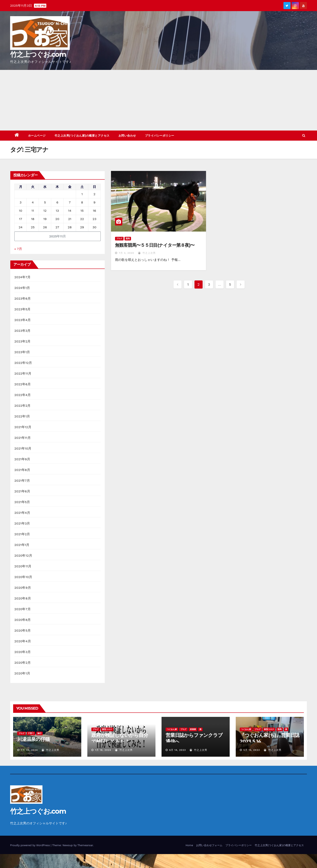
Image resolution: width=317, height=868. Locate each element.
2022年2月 (23, 406)
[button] (304, 135)
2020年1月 (22, 673)
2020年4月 (23, 641)
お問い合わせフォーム (209, 845)
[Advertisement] (158, 100)
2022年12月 (23, 363)
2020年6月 (23, 620)
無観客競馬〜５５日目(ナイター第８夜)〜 (155, 245)
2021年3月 (22, 523)
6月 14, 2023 (178, 750)
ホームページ (37, 136)
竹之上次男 (147, 253)
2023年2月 (23, 341)
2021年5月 (22, 502)
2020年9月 (23, 588)
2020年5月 (23, 630)
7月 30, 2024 (29, 750)
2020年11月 (23, 566)
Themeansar (85, 845)
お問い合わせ (127, 136)
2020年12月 (23, 556)
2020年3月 (23, 652)
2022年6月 (23, 384)
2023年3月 (23, 331)
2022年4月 (23, 395)
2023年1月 (22, 352)
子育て (31, 733)
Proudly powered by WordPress (30, 845)
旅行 (39, 733)
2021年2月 (22, 534)
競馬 (128, 239)
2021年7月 (22, 481)
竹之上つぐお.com (38, 54)
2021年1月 (22, 545)
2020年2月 (23, 663)
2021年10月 (23, 448)
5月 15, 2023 (252, 750)
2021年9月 (22, 459)
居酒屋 (193, 729)
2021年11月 (23, 438)
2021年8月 (22, 470)
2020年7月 (23, 609)
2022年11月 (23, 373)
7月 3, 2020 (126, 253)
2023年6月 (23, 299)
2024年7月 (22, 277)
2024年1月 (22, 288)
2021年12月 (23, 427)
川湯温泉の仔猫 (33, 739)
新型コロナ (107, 729)
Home (189, 845)
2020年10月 (23, 577)
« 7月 (18, 249)
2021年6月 (22, 491)
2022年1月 (22, 416)
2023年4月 (23, 320)
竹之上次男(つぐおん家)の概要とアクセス (82, 136)
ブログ (119, 239)
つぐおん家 (172, 729)
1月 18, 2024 (103, 750)
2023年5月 (23, 309)
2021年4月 (22, 513)
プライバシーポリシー (160, 136)
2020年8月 (23, 598)
